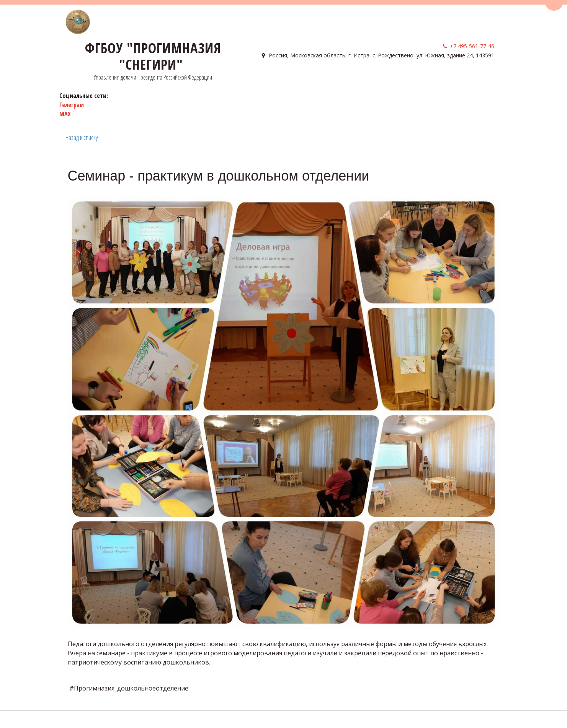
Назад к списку (82, 137)
